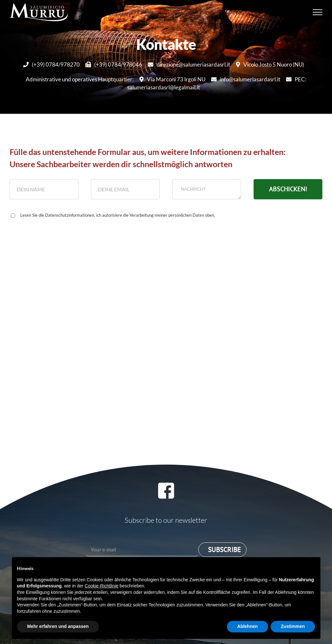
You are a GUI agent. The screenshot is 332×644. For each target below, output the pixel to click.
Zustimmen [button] (293, 626)
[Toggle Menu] (318, 12)
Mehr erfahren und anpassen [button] (58, 626)
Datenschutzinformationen (70, 215)
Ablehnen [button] (247, 626)
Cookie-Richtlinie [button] (101, 586)
